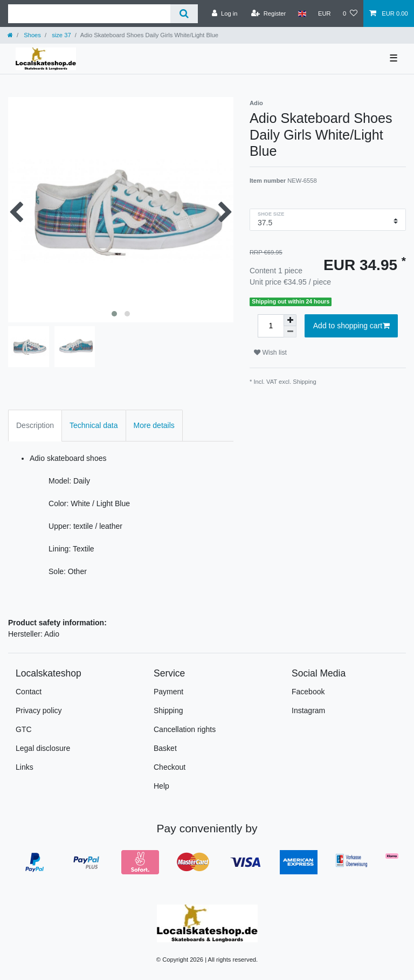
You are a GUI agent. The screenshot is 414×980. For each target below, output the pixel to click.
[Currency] (325, 13)
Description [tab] (35, 425)
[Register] (269, 13)
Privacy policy (39, 710)
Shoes (32, 35)
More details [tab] (154, 425)
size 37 (61, 35)
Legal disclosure (43, 748)
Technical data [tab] (94, 425)
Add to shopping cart (351, 326)
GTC (24, 729)
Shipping (305, 382)
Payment (168, 692)
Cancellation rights (185, 729)
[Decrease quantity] (290, 332)
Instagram (308, 710)
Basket (165, 748)
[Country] (302, 13)
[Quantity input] (271, 326)
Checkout (170, 767)
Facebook (308, 692)
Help (161, 786)
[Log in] (225, 13)
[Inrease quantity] (290, 320)
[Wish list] (350, 13)
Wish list (270, 353)
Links (25, 767)
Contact (29, 692)
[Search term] (89, 14)
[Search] (184, 14)
